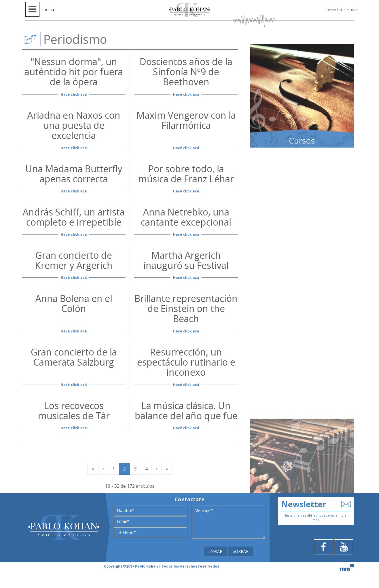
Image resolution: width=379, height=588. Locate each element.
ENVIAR (215, 551)
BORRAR (240, 551)
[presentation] (143, 547)
